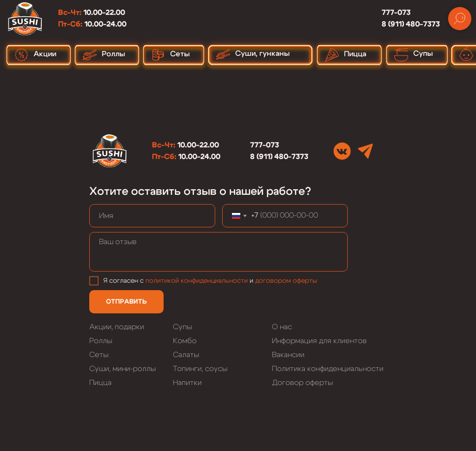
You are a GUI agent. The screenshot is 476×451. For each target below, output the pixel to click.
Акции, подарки (117, 327)
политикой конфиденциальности (197, 281)
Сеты (99, 355)
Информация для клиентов (319, 341)
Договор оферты (302, 383)
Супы (182, 327)
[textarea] (218, 252)
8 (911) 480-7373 (411, 24)
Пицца (100, 383)
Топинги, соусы (200, 369)
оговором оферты (288, 281)
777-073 (396, 13)
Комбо (185, 341)
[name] (152, 216)
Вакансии (288, 355)
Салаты (186, 355)
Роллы (101, 341)
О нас (282, 327)
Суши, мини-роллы (122, 369)
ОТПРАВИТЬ (126, 302)
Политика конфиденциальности (328, 369)
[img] (342, 151)
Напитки (187, 383)
